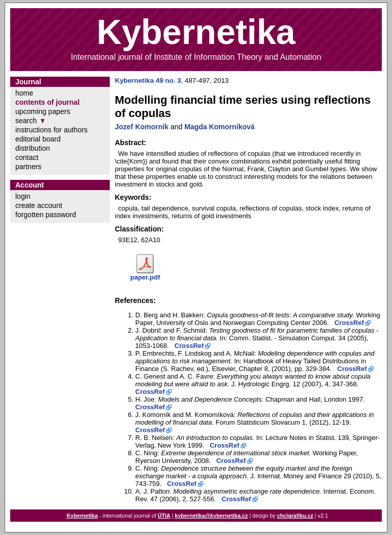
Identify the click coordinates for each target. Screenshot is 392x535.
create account (39, 205)
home (24, 93)
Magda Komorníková (219, 127)
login (23, 196)
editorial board (38, 139)
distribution (33, 148)
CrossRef (349, 323)
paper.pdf (145, 277)
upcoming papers (43, 111)
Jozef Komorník (142, 127)
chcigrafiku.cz (295, 516)
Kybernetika (82, 516)
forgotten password (46, 215)
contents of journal (47, 102)
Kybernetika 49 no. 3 (148, 80)
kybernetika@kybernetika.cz (211, 516)
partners (28, 167)
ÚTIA (164, 516)
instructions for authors (52, 130)
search (26, 121)
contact (27, 157)
